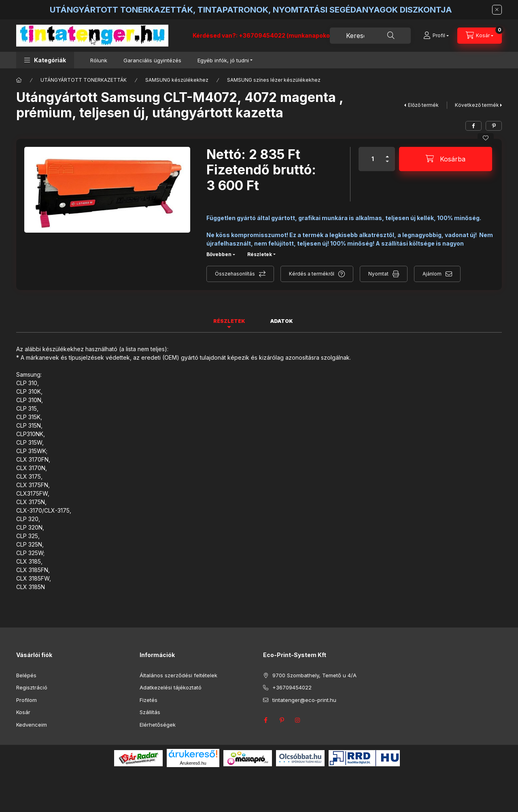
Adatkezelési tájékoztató (171, 687)
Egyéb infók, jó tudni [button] (223, 60)
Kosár (23, 712)
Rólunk (99, 60)
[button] (45, 60)
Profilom (27, 700)
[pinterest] (494, 126)
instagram (298, 720)
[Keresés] (391, 36)
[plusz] (387, 153)
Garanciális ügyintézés (152, 60)
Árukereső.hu (193, 763)
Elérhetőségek (158, 725)
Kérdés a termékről (312, 274)
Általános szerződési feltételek (178, 675)
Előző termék (423, 105)
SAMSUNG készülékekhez (177, 80)
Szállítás (150, 712)
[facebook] (473, 126)
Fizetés (149, 700)
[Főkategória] (19, 80)
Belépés (26, 675)
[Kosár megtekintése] (480, 36)
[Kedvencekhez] (486, 138)
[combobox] (370, 36)
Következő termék (477, 105)
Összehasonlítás (235, 274)
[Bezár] (497, 10)
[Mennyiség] (373, 159)
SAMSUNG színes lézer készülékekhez (274, 80)
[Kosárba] (446, 159)
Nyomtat (378, 274)
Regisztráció (32, 687)
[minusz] (387, 165)
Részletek (260, 254)
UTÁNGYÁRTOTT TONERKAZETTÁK (84, 80)
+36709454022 (292, 687)
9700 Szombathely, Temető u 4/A (314, 675)
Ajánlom (432, 274)
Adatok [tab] (282, 321)
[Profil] (436, 36)
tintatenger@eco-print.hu (304, 700)
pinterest (282, 720)
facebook (265, 720)
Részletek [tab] (229, 321)
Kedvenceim (32, 725)
